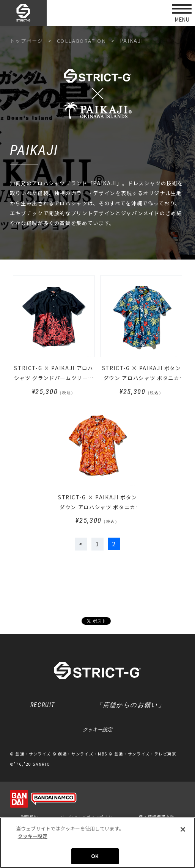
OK (95, 858)
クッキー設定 (97, 730)
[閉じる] (183, 831)
